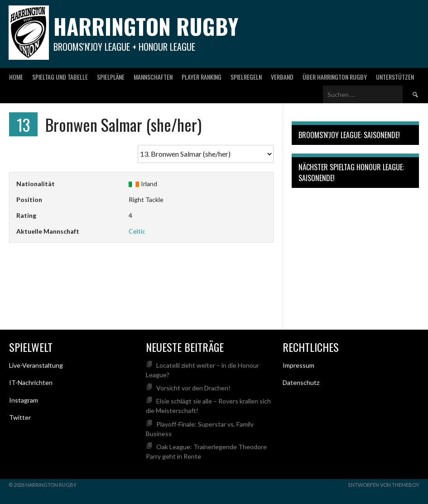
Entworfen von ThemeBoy (384, 485)
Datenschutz (301, 382)
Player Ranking (202, 77)
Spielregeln (246, 77)
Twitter (20, 417)
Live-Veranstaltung (36, 365)
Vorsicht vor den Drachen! (193, 388)
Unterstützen (395, 77)
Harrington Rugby (146, 26)
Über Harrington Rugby (335, 77)
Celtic (137, 231)
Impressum (298, 365)
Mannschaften (153, 77)
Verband (282, 77)
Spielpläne (111, 77)
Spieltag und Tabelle (60, 77)
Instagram (24, 400)
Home (16, 77)
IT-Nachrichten (31, 382)
